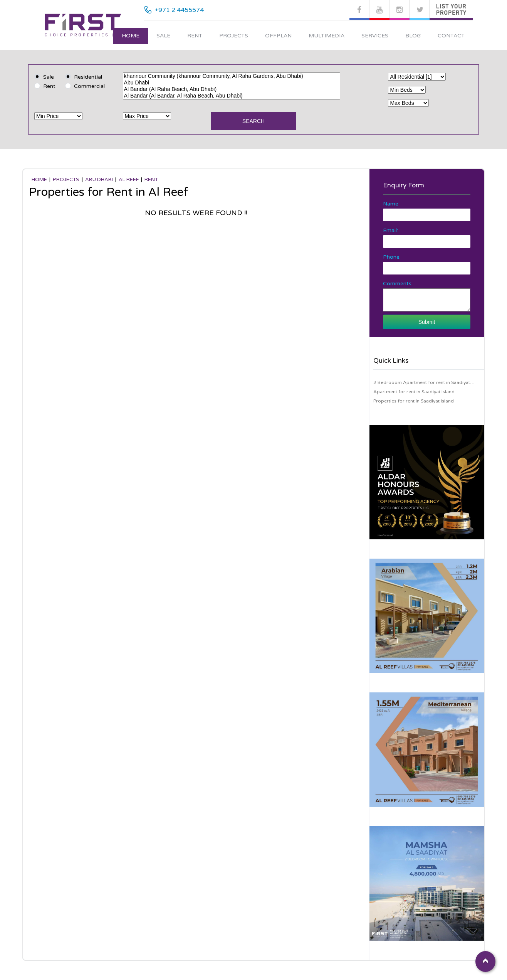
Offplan (278, 36)
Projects (234, 36)
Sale (163, 36)
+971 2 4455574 (179, 10)
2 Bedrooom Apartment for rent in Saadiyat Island (422, 383)
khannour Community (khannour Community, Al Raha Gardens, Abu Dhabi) (232, 76)
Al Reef (129, 180)
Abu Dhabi (232, 83)
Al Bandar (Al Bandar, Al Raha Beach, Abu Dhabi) (232, 96)
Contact (451, 36)
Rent (195, 36)
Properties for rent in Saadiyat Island (414, 401)
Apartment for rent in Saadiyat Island (414, 392)
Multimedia (327, 36)
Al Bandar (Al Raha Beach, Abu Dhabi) (232, 89)
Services (375, 36)
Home (131, 36)
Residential (88, 77)
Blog (413, 36)
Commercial (89, 86)
